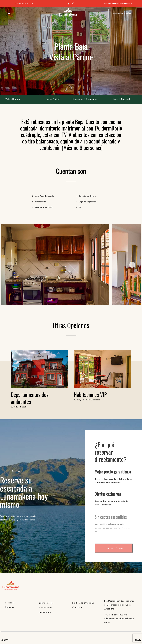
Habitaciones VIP (90, 394)
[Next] (132, 265)
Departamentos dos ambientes (30, 398)
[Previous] (10, 265)
